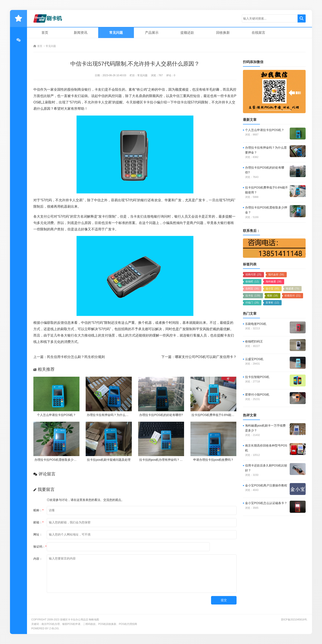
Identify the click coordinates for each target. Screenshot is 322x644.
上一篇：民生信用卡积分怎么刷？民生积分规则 (69, 357)
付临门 (252, 303)
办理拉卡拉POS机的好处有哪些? (161, 415)
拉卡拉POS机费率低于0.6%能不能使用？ (219, 415)
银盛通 (293, 289)
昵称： (38, 510)
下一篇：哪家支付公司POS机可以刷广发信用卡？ (199, 357)
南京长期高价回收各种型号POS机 (266, 448)
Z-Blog (54, 628)
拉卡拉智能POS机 (257, 377)
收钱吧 (252, 282)
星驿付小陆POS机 (257, 395)
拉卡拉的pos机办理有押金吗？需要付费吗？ (168, 460)
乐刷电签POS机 (256, 324)
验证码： (40, 547)
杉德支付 (293, 296)
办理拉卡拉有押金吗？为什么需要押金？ (113, 415)
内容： (38, 559)
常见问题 (116, 33)
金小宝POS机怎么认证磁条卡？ (266, 503)
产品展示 (152, 33)
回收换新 (223, 33)
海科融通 (274, 282)
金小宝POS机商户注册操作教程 (266, 485)
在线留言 (258, 33)
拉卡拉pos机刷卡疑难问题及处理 (109, 460)
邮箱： (38, 522)
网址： (38, 534)
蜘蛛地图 (94, 620)
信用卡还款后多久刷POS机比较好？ (266, 468)
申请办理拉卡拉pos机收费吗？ (213, 460)
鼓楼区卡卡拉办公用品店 (74, 620)
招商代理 (253, 275)
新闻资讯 (81, 33)
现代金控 (276, 275)
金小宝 (272, 289)
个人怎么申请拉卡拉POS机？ (57, 415)
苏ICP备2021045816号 (294, 620)
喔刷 (273, 296)
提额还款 (187, 33)
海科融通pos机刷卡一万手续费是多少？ (265, 428)
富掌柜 (272, 303)
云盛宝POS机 (254, 359)
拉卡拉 (253, 296)
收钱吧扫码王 (254, 341)
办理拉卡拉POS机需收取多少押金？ (58, 460)
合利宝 (252, 289)
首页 (45, 33)
